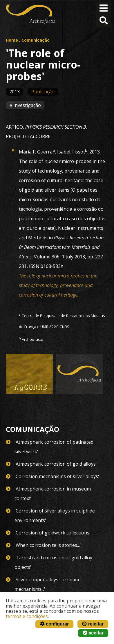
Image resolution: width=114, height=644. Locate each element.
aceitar (93, 633)
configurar (55, 624)
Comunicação (36, 40)
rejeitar (93, 624)
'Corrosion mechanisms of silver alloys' (57, 476)
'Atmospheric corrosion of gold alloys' (56, 464)
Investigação (27, 105)
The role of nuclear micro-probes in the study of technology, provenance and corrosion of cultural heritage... (58, 285)
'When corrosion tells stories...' (48, 545)
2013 (15, 92)
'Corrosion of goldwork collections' (53, 533)
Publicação (43, 92)
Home (12, 40)
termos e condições (27, 616)
